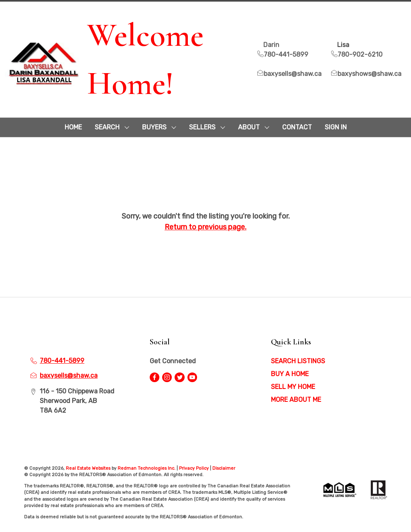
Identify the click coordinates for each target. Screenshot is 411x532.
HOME (73, 127)
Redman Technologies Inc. (147, 468)
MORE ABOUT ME (296, 400)
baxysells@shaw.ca (289, 74)
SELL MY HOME (293, 387)
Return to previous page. (205, 227)
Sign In (336, 127)
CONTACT (297, 127)
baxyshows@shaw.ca (366, 74)
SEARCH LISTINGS (298, 361)
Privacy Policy (194, 468)
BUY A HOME (290, 374)
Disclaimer (224, 468)
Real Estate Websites (89, 468)
